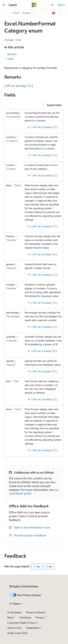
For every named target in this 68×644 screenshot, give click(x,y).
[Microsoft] (34, 5)
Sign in (61, 5)
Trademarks (32, 628)
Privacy (40, 617)
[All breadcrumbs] (8, 13)
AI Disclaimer (15, 612)
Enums (26, 13)
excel (18, 40)
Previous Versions (36, 612)
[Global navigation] (4, 5)
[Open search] (52, 5)
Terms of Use (14, 628)
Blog (10, 617)
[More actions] (60, 13)
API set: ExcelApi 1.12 (19, 86)
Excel (16, 13)
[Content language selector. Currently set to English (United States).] (24, 586)
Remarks (12, 54)
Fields (10, 59)
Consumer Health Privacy (21, 623)
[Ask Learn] (54, 13)
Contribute (25, 617)
